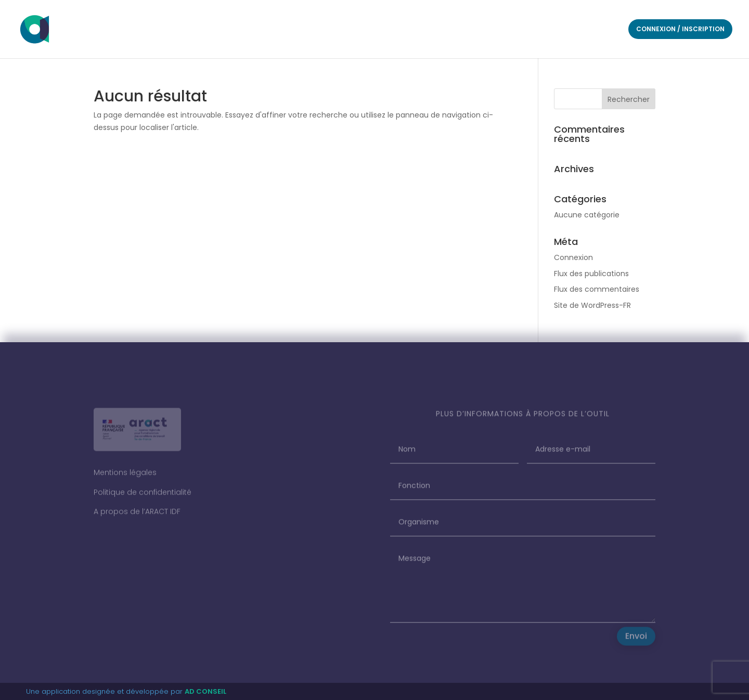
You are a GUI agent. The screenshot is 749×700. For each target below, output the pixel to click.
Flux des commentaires (597, 289)
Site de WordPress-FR (592, 305)
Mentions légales (125, 477)
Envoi (636, 641)
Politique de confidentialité (143, 497)
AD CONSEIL (205, 691)
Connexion (573, 257)
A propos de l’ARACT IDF (137, 516)
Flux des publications (591, 274)
